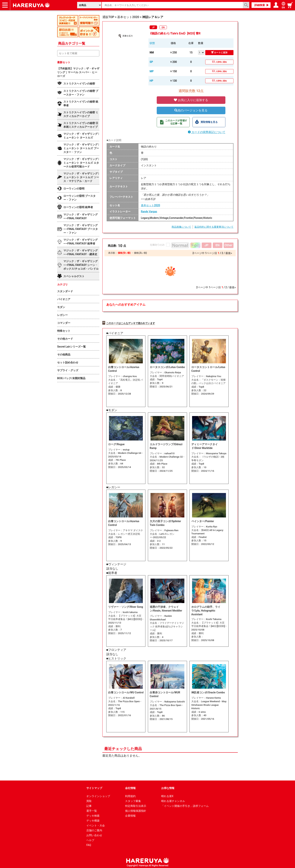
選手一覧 (92, 809)
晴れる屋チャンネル (173, 800)
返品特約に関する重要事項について (214, 227)
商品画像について (181, 227)
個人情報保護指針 (136, 809)
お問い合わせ (94, 834)
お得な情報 (168, 787)
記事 (89, 804)
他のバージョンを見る (191, 110)
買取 (89, 800)
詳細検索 (260, 5)
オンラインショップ (98, 795)
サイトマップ (94, 787)
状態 (152, 43)
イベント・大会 (96, 824)
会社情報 (130, 787)
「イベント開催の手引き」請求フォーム (185, 804)
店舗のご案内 (94, 829)
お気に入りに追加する (191, 100)
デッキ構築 (93, 819)
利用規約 (130, 795)
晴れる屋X (167, 795)
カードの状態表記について (207, 132)
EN (163, 27)
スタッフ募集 (133, 800)
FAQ (89, 844)
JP (153, 27)
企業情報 (130, 814)
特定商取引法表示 (136, 804)
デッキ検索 (93, 814)
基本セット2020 (151, 205)
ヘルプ (90, 839)
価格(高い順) (140, 253)
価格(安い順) (124, 253)
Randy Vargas (149, 211)
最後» (229, 253)
